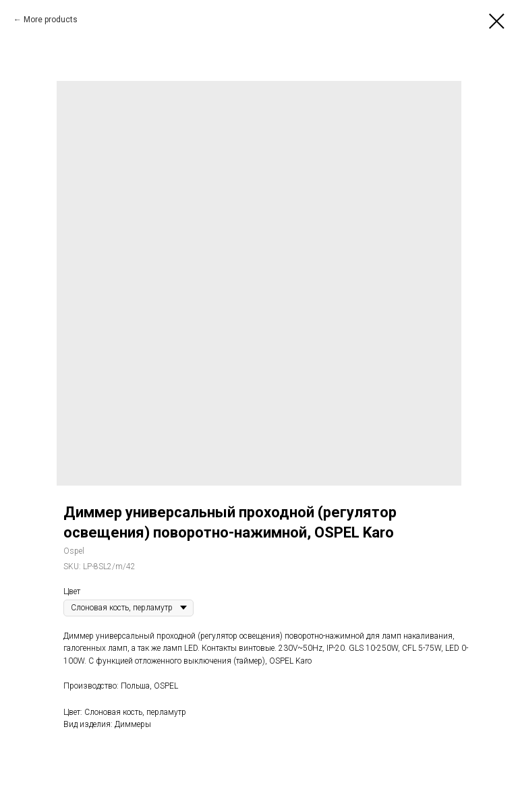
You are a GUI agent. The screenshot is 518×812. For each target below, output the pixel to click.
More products (51, 20)
